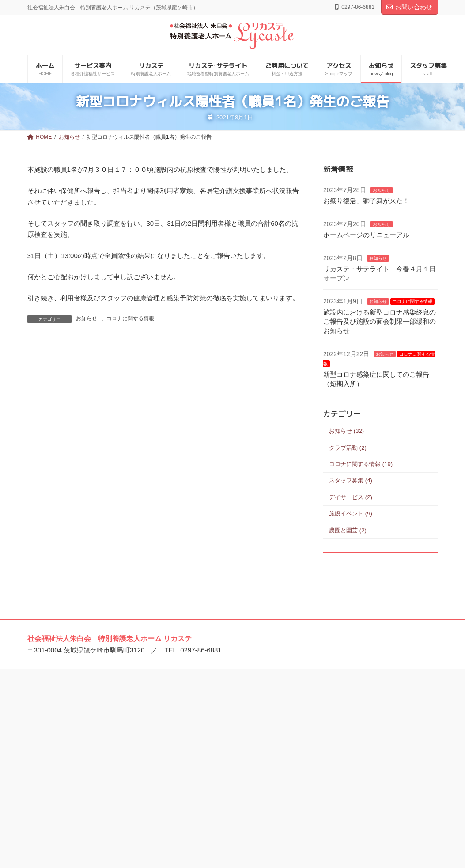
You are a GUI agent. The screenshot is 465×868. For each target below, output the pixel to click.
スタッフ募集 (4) (351, 481)
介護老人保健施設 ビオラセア (223, 792)
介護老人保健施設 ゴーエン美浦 (226, 738)
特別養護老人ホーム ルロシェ (82, 738)
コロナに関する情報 (130, 318)
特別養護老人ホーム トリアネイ (85, 787)
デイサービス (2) (351, 497)
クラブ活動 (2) (348, 448)
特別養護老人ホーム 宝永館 (360, 724)
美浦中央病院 (200, 724)
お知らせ (87, 318)
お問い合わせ (409, 7)
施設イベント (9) (351, 514)
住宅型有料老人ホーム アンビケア (369, 779)
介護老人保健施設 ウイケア (219, 778)
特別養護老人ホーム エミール (82, 801)
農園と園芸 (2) (348, 530)
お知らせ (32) (346, 431)
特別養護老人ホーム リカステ (82, 773)
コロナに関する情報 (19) (361, 464)
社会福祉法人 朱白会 (70, 724)
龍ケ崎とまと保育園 (69, 815)
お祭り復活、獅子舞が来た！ (366, 201)
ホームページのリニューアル (366, 235)
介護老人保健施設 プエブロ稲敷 (226, 751)
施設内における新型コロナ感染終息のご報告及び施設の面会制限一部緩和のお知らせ (380, 321)
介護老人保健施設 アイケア (219, 765)
